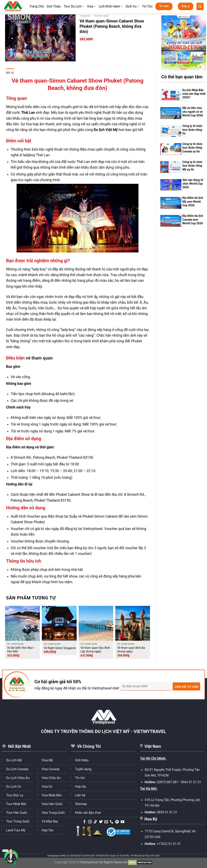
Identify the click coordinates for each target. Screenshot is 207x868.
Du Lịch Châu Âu (18, 778)
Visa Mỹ (47, 760)
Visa (91, 6)
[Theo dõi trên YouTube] (123, 822)
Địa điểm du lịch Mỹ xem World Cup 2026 (193, 202)
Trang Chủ (37, 6)
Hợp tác (81, 787)
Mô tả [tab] (10, 73)
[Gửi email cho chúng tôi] (106, 822)
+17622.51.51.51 (169, 844)
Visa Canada (51, 769)
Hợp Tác (48, 830)
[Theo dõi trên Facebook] (84, 822)
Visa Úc (47, 787)
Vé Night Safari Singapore (60, 648)
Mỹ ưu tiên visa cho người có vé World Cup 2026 (193, 112)
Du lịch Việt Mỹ (106, 130)
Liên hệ (80, 795)
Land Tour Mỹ (16, 830)
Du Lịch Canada (17, 769)
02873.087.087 (167, 782)
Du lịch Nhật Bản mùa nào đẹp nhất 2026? (194, 94)
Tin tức (80, 778)
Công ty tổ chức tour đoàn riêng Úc (192, 130)
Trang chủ (85, 16)
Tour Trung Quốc (18, 821)
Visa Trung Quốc (53, 813)
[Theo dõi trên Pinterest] (117, 822)
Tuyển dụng (83, 769)
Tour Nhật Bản (16, 804)
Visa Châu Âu (51, 778)
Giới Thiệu (54, 6)
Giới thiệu (82, 760)
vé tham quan (39, 358)
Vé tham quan (101, 16)
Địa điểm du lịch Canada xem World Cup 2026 (193, 220)
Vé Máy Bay (50, 821)
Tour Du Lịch (74, 6)
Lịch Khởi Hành (111, 6)
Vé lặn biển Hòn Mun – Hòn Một (21, 650)
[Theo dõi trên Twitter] (101, 822)
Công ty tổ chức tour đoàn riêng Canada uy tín (192, 148)
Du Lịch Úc (14, 787)
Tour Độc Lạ (15, 795)
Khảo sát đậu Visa (88, 813)
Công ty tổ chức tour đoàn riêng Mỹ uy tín (192, 166)
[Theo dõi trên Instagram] (90, 822)
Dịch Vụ (133, 6)
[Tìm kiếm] (200, 6)
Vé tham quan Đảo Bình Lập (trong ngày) (95, 650)
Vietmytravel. (93, 529)
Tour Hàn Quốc (17, 813)
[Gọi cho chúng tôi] (112, 822)
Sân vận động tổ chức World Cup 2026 (193, 184)
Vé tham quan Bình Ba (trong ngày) (131, 650)
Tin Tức (147, 6)
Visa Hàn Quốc (52, 804)
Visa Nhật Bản (52, 795)
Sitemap (81, 804)
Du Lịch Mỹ (14, 760)
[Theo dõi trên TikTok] (95, 822)
